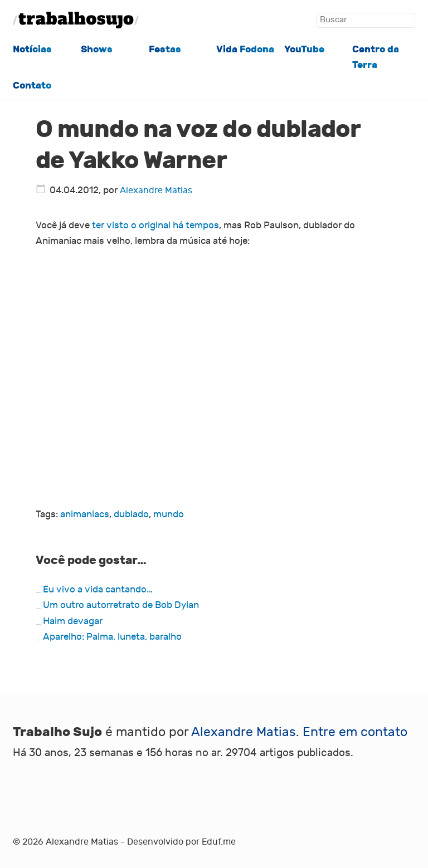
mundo (169, 514)
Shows (97, 49)
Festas (165, 49)
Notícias (32, 49)
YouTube (304, 49)
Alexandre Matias (156, 190)
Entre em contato (355, 732)
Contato (32, 85)
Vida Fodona (245, 49)
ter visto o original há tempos (155, 225)
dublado (131, 514)
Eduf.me (219, 842)
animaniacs (85, 514)
